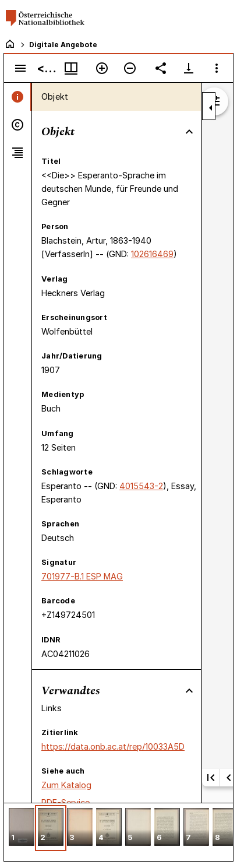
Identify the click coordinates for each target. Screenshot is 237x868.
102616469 (152, 254)
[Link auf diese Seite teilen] (161, 68)
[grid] (118, 832)
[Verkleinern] (130, 68)
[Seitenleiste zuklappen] (211, 108)
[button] (22, 828)
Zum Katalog (66, 785)
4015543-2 (141, 486)
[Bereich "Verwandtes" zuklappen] (189, 691)
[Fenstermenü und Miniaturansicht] (71, 68)
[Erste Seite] (211, 778)
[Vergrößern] (102, 68)
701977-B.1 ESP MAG (82, 576)
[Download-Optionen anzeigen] (189, 68)
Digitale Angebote (63, 45)
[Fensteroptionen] (217, 68)
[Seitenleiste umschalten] (20, 68)
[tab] (18, 97)
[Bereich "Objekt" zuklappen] (189, 132)
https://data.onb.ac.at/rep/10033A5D (113, 746)
